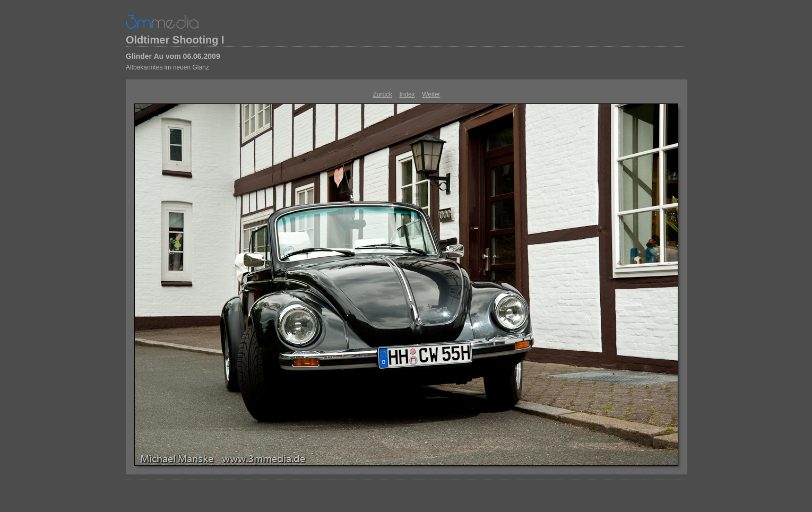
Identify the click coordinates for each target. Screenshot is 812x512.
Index (407, 94)
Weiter (431, 94)
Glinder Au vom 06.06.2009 (173, 56)
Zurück (382, 94)
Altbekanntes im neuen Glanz (167, 67)
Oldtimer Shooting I (175, 40)
